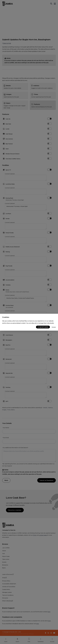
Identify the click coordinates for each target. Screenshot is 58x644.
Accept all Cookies (43, 327)
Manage (54, 327)
